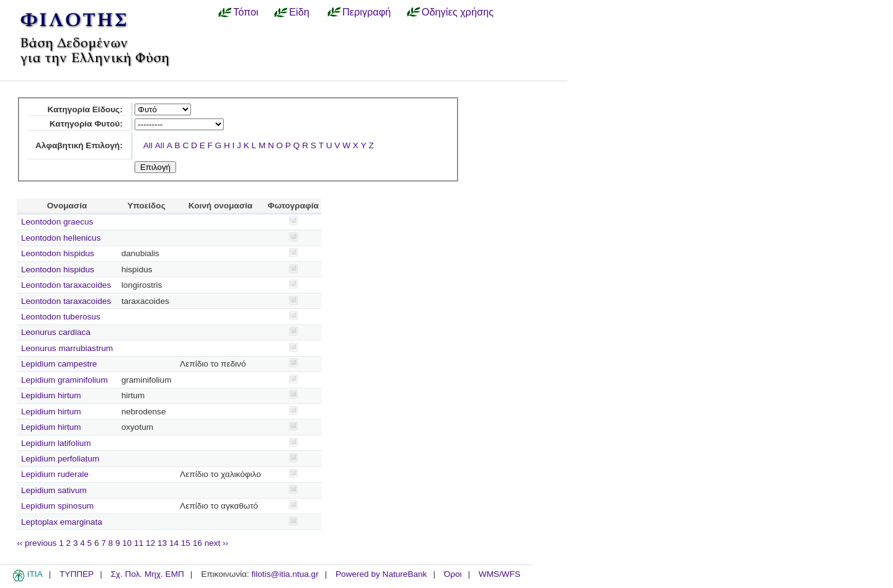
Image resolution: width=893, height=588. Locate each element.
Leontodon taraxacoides (66, 285)
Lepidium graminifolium (64, 380)
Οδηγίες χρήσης (458, 12)
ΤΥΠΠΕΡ (77, 574)
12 (150, 543)
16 (198, 543)
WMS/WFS (500, 574)
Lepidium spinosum (57, 506)
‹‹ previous (37, 543)
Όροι (453, 574)
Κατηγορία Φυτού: (86, 124)
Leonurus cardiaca (56, 332)
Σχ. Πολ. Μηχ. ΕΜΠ (147, 574)
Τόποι (246, 12)
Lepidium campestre (59, 364)
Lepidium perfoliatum (60, 459)
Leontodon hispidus (58, 253)
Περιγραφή (367, 12)
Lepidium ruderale (55, 474)
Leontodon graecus (57, 222)
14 (174, 543)
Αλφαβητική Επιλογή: (79, 145)
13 (162, 543)
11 (139, 543)
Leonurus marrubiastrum (67, 348)
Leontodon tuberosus (61, 317)
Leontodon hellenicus (61, 238)
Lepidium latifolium (56, 443)
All (148, 145)
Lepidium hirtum (51, 395)
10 (127, 543)
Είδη (299, 12)
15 (186, 543)
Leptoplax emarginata (62, 522)
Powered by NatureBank (381, 574)
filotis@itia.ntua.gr (285, 574)
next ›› (217, 543)
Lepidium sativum (54, 490)
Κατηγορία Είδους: (85, 109)
